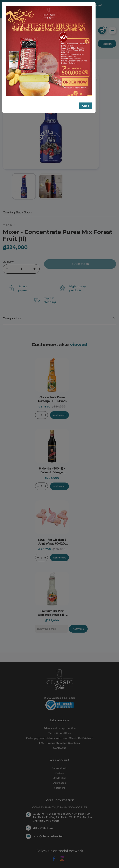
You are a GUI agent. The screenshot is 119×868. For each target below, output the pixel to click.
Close (86, 105)
